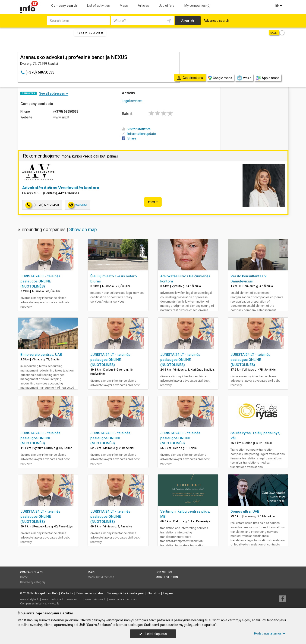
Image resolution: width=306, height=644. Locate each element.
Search (188, 21)
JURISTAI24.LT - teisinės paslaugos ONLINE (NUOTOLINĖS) (40, 281)
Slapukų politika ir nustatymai (125, 593)
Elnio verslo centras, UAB (41, 355)
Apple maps (268, 78)
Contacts (67, 593)
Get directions (105, 577)
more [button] (153, 202)
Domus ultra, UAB (245, 511)
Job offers (167, 6)
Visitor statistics (136, 129)
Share (129, 138)
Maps (124, 6)
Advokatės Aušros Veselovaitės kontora (61, 188)
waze (244, 78)
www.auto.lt (74, 599)
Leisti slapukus (153, 634)
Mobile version (167, 577)
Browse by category (33, 582)
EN (279, 6)
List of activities (98, 6)
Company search (64, 6)
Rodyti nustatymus (270, 633)
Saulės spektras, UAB (44, 593)
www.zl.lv (53, 604)
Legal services (132, 101)
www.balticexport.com (123, 599)
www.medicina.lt (53, 599)
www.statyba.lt (29, 599)
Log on (168, 593)
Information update (139, 134)
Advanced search (216, 21)
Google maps (220, 78)
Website (77, 205)
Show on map (83, 229)
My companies (197, 6)
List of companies (90, 33)
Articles (143, 6)
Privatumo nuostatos (90, 593)
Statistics (154, 593)
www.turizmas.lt (95, 599)
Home (24, 577)
